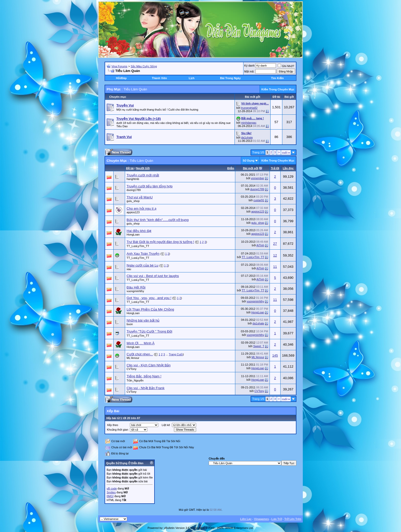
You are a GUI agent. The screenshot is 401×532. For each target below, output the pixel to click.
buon (130, 324)
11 (275, 267)
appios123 (133, 212)
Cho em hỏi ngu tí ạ (142, 209)
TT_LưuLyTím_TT (138, 246)
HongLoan (133, 235)
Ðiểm (231, 168)
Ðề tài (130, 168)
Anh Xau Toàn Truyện (143, 254)
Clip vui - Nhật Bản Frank (146, 388)
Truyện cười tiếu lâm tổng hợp (150, 186)
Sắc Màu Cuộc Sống (144, 66)
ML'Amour (133, 358)
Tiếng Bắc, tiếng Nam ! (144, 376)
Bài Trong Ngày (231, 78)
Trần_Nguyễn (135, 380)
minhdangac (249, 123)
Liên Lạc (246, 519)
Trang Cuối (176, 354)
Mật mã (249, 71)
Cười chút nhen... (140, 354)
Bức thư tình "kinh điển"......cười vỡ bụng (158, 220)
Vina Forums (119, 66)
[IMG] (110, 496)
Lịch (192, 78)
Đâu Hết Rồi (136, 287)
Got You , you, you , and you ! (149, 298)
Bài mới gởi (251, 168)
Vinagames (261, 519)
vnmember (258, 178)
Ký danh (249, 66)
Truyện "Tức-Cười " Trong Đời (149, 331)
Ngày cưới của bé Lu (142, 265)
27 (275, 244)
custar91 (259, 200)
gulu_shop (133, 201)
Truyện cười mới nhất (143, 175)
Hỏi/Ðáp (121, 78)
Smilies (111, 492)
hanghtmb (133, 179)
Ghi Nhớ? (286, 66)
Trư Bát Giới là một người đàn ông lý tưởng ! (160, 242)
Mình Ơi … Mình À (141, 343)
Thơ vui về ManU (140, 197)
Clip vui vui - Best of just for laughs (153, 276)
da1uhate (247, 137)
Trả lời (275, 168)
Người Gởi (143, 168)
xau (129, 269)
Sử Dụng (249, 161)
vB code (112, 488)
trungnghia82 (249, 108)
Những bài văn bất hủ (143, 320)
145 (275, 355)
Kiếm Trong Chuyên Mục (278, 89)
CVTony (132, 369)
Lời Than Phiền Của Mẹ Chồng (150, 309)
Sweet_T (259, 346)
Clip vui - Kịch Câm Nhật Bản (149, 365)
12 (275, 255)
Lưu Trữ (277, 519)
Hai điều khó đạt (139, 231)
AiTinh (260, 245)
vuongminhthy (135, 291)
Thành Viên (159, 78)
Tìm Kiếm (277, 78)
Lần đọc (288, 168)
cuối (286, 153)
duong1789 (134, 190)
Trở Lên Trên (293, 519)
